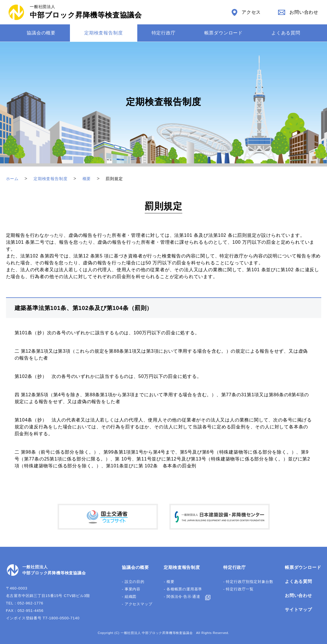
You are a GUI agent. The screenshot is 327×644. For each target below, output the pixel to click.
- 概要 (169, 582)
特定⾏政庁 (164, 33)
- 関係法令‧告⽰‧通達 (182, 597)
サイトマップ (298, 609)
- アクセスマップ (137, 604)
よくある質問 (286, 33)
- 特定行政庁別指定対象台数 (248, 582)
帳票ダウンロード (224, 33)
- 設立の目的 (133, 582)
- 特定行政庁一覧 (238, 589)
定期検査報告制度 (103, 33)
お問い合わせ (298, 595)
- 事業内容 (131, 589)
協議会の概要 (41, 33)
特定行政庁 (235, 567)
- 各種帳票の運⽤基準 (183, 589)
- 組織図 (129, 597)
